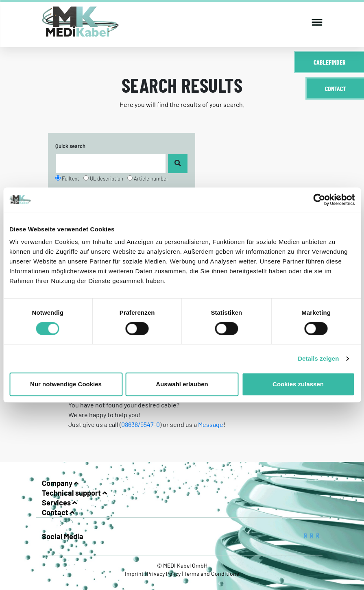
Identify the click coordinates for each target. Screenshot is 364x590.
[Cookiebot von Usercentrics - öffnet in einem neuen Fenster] (319, 200)
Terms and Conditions (211, 574)
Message (211, 424)
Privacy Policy (164, 574)
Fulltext (71, 179)
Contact (335, 88)
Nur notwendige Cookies (66, 384)
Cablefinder (330, 62)
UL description (107, 179)
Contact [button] (58, 512)
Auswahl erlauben (182, 384)
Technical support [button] (74, 493)
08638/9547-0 (141, 424)
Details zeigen (318, 358)
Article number (151, 179)
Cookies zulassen (298, 384)
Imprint (135, 574)
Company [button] (60, 483)
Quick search (70, 146)
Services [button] (59, 503)
